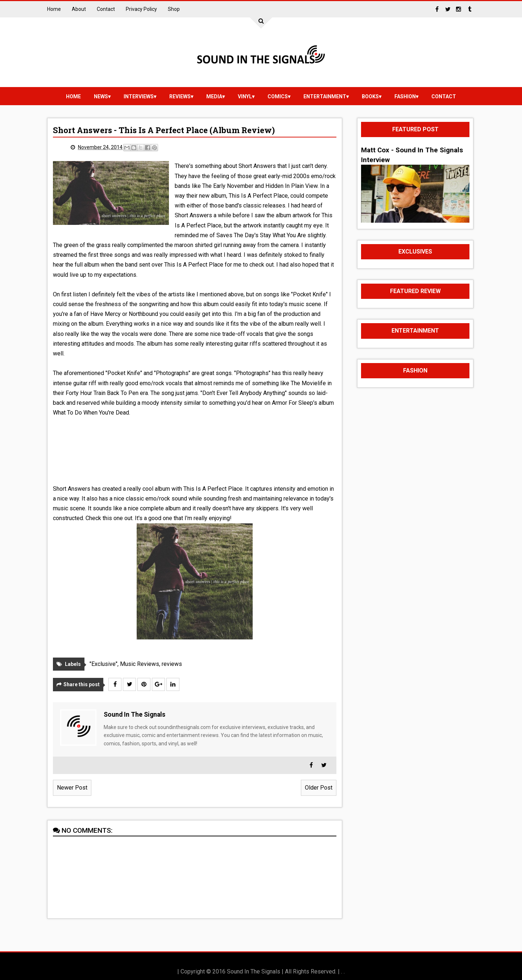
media (214, 96)
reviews (180, 96)
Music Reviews (140, 664)
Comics (278, 96)
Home (54, 9)
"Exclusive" (103, 664)
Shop (174, 9)
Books (370, 96)
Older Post (319, 788)
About (79, 9)
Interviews (139, 96)
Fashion (405, 96)
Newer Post (72, 788)
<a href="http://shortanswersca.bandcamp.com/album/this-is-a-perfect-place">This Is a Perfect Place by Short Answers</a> (195, 449)
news (101, 96)
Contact (106, 9)
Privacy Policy (141, 9)
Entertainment (325, 96)
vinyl (245, 96)
